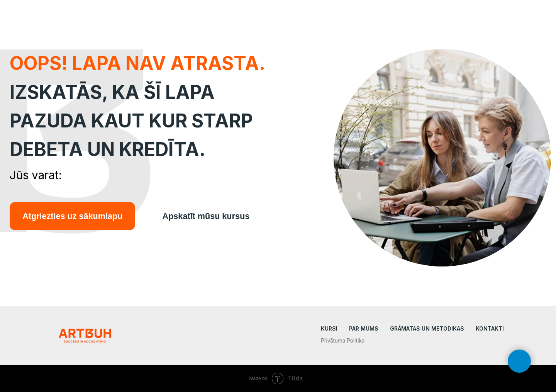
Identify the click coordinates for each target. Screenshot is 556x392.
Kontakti (490, 328)
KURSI (329, 328)
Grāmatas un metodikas (427, 328)
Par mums (364, 328)
